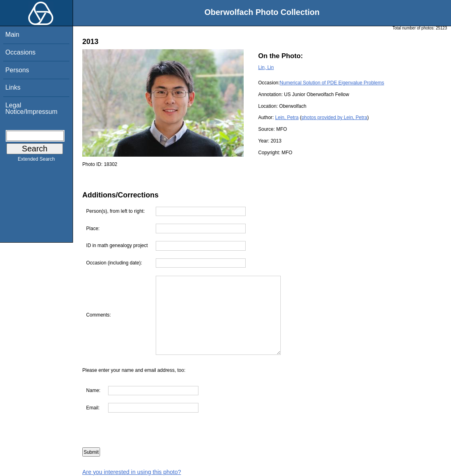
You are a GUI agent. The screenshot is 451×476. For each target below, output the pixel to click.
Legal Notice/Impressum (31, 108)
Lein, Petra (287, 117)
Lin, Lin (266, 67)
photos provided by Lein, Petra (334, 117)
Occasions (20, 52)
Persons (17, 70)
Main (12, 35)
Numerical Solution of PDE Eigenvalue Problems (332, 83)
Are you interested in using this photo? (132, 472)
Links (13, 87)
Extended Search (36, 161)
